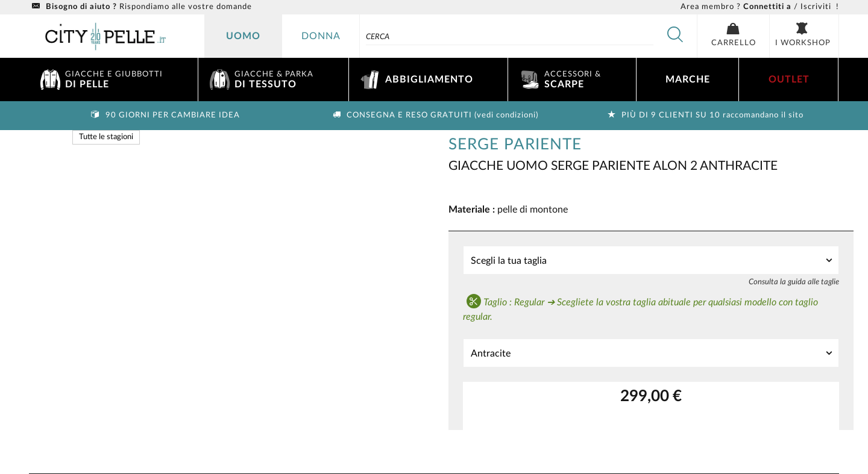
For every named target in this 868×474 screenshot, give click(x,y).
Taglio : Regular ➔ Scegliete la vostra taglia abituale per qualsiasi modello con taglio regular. (640, 308)
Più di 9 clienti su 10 (704, 115)
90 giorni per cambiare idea (164, 115)
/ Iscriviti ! (760, 7)
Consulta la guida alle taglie (794, 282)
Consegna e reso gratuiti (434, 115)
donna (321, 36)
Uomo (243, 36)
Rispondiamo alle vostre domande (140, 7)
